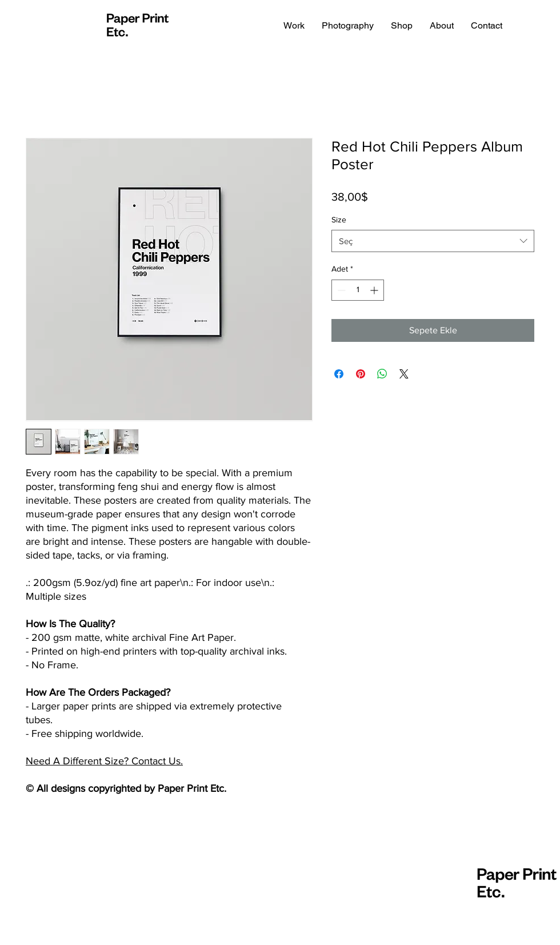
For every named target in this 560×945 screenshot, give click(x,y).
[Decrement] (340, 290)
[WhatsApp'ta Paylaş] (382, 374)
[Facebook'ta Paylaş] (339, 374)
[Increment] (375, 290)
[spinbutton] (358, 290)
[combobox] (433, 241)
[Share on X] (404, 374)
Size (339, 220)
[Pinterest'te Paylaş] (361, 374)
